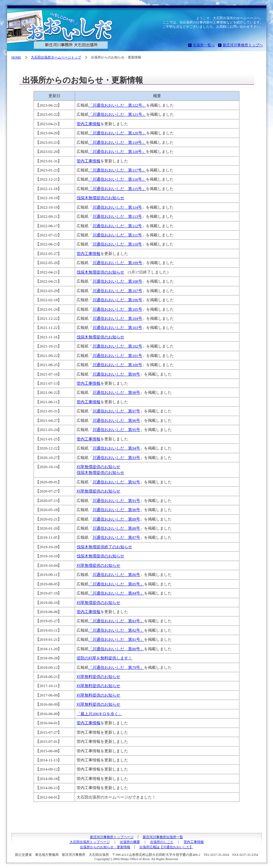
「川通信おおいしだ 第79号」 (116, 667)
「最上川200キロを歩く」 (99, 714)
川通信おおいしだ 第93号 (116, 458)
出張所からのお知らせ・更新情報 (105, 847)
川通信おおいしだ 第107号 (117, 291)
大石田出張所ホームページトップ (56, 57)
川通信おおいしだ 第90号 (116, 510)
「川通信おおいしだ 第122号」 (117, 105)
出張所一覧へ (204, 45)
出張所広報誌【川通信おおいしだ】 (166, 847)
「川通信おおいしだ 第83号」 (116, 621)
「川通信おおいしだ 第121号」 (117, 114)
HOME (16, 57)
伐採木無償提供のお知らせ (100, 198)
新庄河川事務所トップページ (112, 837)
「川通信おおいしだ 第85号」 (116, 584)
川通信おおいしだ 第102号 (117, 346)
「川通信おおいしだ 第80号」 (116, 649)
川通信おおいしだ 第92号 (116, 482)
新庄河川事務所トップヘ (243, 45)
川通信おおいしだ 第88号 (116, 528)
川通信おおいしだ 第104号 (117, 318)
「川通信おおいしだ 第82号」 (116, 630)
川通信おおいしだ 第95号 (116, 430)
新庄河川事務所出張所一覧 (163, 837)
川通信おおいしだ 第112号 (117, 226)
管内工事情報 (88, 124)
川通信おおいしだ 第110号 (117, 244)
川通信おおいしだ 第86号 (116, 575)
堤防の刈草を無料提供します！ (104, 658)
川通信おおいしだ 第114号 (117, 207)
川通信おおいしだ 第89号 (116, 519)
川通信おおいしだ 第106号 (117, 300)
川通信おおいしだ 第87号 (116, 537)
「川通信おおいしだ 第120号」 (117, 133)
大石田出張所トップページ (90, 842)
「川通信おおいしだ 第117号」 (117, 170)
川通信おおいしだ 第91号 (116, 501)
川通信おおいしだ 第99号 (116, 374)
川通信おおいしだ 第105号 (117, 309)
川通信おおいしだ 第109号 (117, 263)
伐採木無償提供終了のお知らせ (104, 547)
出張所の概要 (130, 842)
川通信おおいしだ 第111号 (117, 235)
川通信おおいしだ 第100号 (117, 365)
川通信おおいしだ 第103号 (117, 328)
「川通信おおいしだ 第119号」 (117, 142)
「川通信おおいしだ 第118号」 (117, 152)
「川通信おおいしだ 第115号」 (117, 189)
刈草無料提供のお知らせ (98, 677)
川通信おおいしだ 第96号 (116, 420)
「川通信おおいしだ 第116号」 (117, 179)
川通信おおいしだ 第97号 (116, 411)
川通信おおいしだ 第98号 (116, 392)
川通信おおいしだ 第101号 (117, 356)
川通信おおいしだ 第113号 (117, 216)
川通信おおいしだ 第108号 (117, 281)
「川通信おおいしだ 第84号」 (116, 593)
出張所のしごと (162, 842)
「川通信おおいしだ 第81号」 (116, 639)
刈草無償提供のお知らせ (98, 467)
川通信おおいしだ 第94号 (116, 448)
